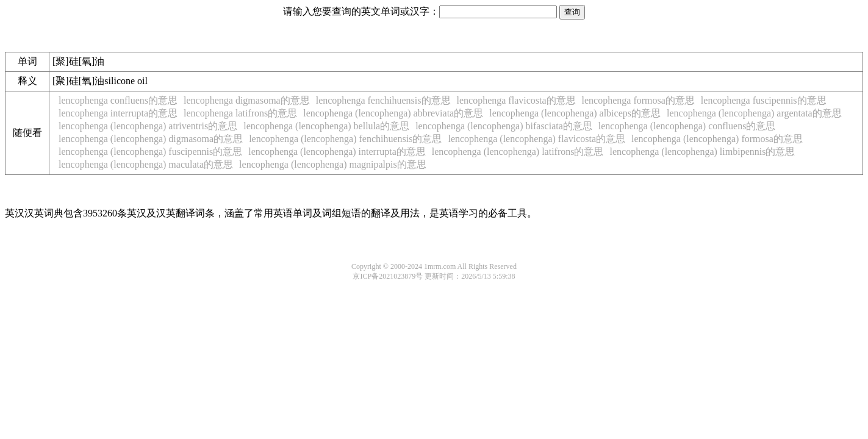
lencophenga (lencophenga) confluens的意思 (687, 126)
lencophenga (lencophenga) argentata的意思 (754, 113)
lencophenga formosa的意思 (638, 100)
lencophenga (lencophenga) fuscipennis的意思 (150, 152)
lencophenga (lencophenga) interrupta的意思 (337, 152)
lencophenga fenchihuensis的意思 (383, 100)
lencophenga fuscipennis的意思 (764, 100)
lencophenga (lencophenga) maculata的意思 (146, 164)
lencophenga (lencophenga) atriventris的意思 (148, 126)
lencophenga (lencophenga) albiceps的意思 (575, 113)
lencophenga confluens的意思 (118, 100)
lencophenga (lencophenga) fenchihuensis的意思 (345, 139)
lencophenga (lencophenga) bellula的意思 (326, 126)
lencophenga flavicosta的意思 (516, 100)
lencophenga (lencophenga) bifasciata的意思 (504, 126)
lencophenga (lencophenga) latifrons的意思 (518, 152)
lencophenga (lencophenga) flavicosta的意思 (536, 139)
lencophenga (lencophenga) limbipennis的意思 (702, 152)
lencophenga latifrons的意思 (240, 113)
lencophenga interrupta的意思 (118, 113)
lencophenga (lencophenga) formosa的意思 (717, 139)
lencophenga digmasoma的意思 (247, 100)
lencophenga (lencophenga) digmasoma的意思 (151, 139)
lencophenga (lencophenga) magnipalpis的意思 (333, 164)
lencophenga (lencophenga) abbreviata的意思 (393, 113)
